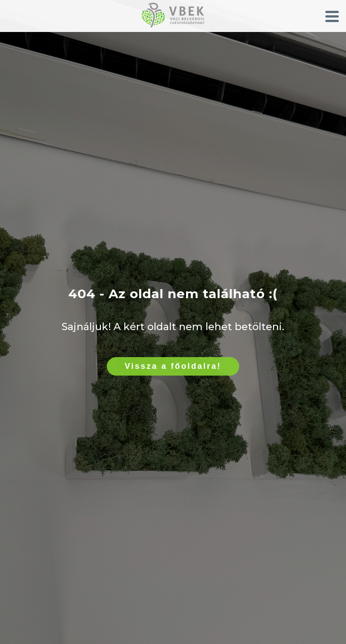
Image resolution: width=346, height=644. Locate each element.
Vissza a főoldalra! (173, 366)
